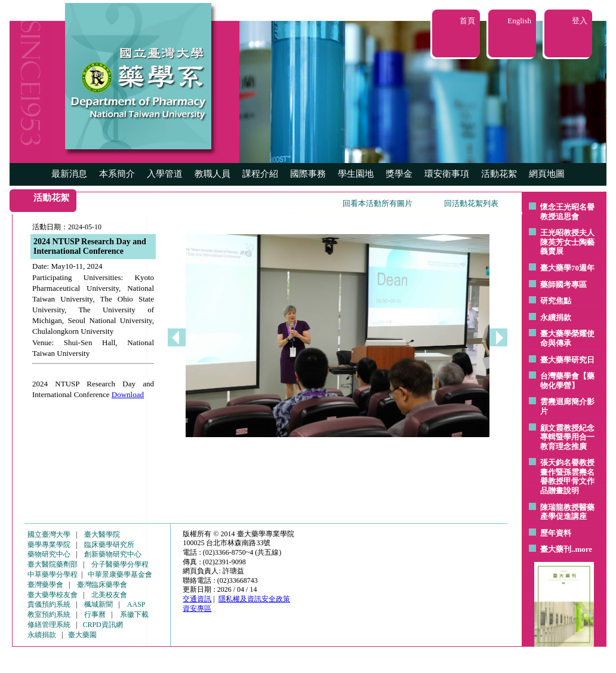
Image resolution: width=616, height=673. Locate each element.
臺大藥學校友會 (53, 595)
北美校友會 (109, 595)
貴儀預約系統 (49, 604)
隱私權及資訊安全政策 (254, 599)
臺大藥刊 (556, 549)
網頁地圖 (547, 174)
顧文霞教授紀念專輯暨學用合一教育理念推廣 (567, 437)
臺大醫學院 (102, 534)
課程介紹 (260, 174)
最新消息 (69, 174)
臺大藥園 (82, 635)
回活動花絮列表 (471, 203)
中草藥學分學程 (53, 574)
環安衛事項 (447, 174)
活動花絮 (499, 174)
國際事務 (308, 174)
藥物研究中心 (49, 554)
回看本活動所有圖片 (378, 203)
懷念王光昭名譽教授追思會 (567, 212)
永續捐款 (556, 317)
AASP (136, 604)
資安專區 (197, 609)
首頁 (467, 21)
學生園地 (356, 174)
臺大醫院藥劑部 (53, 564)
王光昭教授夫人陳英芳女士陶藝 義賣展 (567, 242)
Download (128, 394)
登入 (580, 21)
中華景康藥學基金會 (120, 574)
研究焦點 (556, 301)
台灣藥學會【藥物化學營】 (567, 381)
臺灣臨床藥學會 (102, 585)
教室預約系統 (49, 614)
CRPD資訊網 (102, 625)
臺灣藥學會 (45, 585)
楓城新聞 (98, 604)
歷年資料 (556, 533)
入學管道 (165, 174)
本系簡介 (117, 174)
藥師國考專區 (563, 285)
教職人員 (212, 174)
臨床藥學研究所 (109, 545)
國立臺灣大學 (49, 534)
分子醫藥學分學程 (120, 564)
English (519, 21)
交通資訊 (197, 599)
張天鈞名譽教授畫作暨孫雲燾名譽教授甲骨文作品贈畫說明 (567, 477)
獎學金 (399, 174)
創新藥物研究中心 (113, 554)
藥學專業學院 (49, 545)
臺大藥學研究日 (567, 360)
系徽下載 (134, 614)
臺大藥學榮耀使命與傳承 (567, 338)
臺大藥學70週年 (567, 268)
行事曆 (95, 614)
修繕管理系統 (49, 625)
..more (582, 549)
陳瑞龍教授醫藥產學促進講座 (567, 512)
